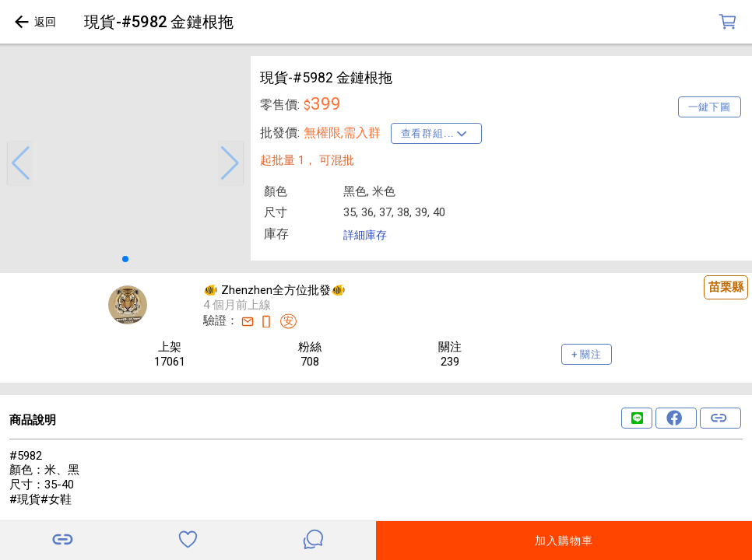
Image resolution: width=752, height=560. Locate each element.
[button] (20, 163)
